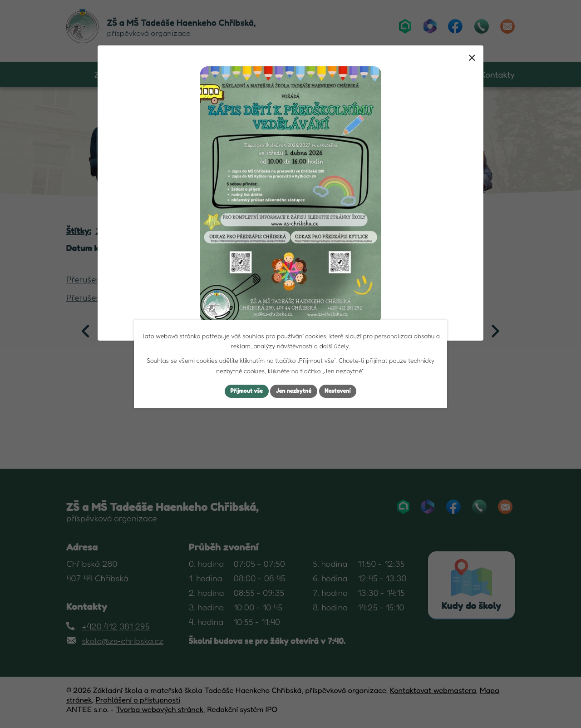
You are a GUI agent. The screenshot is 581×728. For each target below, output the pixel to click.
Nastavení (342, 391)
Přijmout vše (242, 391)
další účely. (335, 345)
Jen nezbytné (294, 391)
